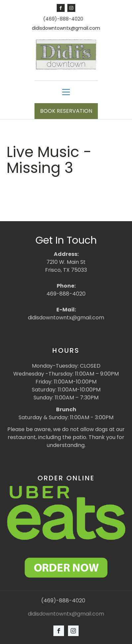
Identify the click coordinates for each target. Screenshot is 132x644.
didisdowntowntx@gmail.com (66, 28)
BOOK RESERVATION (66, 111)
